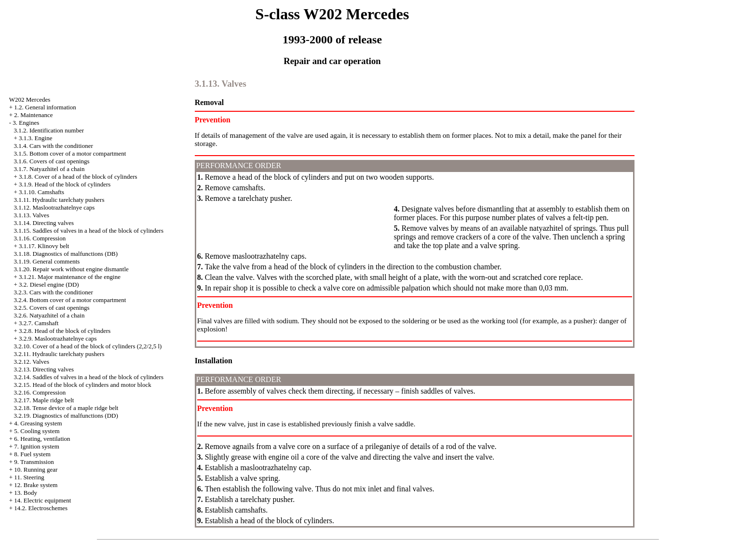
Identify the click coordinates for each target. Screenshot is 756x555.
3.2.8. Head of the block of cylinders (65, 331)
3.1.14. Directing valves (44, 223)
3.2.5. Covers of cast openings (52, 308)
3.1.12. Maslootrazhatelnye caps (54, 207)
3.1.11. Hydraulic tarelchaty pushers (59, 200)
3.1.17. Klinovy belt (44, 246)
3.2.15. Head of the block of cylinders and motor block (83, 385)
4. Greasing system (38, 423)
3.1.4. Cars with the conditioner (54, 146)
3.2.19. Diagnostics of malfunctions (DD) (66, 416)
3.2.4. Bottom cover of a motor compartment (70, 300)
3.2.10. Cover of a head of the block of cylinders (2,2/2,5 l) (88, 346)
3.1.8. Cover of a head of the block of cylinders (78, 177)
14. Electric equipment (42, 500)
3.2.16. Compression (40, 392)
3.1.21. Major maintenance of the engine (70, 277)
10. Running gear (36, 469)
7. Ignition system (37, 446)
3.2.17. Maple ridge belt (44, 400)
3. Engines (26, 123)
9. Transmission (34, 462)
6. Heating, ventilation (42, 439)
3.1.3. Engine (35, 138)
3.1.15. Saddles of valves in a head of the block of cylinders (89, 231)
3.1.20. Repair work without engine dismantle (71, 269)
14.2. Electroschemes (41, 508)
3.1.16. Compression (40, 238)
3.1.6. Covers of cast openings (52, 161)
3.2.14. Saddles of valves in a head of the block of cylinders (89, 377)
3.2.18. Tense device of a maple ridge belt (66, 408)
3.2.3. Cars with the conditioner (54, 292)
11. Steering (29, 477)
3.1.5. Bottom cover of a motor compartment (70, 153)
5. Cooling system (37, 431)
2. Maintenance (33, 115)
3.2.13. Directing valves (44, 369)
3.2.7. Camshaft (39, 323)
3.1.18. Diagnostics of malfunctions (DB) (66, 254)
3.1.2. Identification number (49, 130)
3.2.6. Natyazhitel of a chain (49, 315)
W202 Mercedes (30, 99)
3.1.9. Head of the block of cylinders (65, 184)
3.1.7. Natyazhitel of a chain (49, 169)
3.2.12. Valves (32, 362)
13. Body (26, 493)
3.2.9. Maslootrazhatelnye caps (58, 338)
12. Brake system (36, 485)
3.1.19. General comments (47, 261)
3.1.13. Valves (32, 215)
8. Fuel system (32, 454)
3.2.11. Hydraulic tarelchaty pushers (59, 354)
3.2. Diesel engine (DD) (49, 284)
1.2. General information (45, 107)
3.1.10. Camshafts (41, 192)
